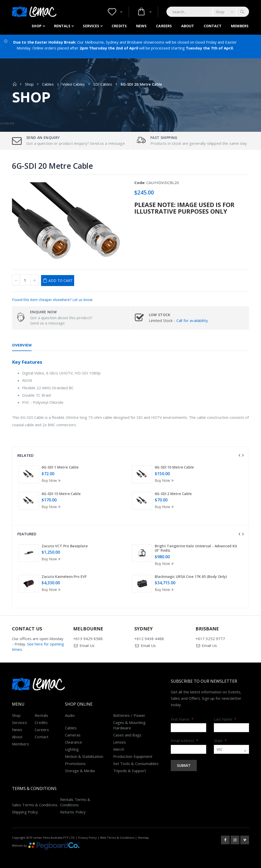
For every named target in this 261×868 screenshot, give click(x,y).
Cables (48, 84)
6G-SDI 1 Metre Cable (60, 467)
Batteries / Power (129, 715)
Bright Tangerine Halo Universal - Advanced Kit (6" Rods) (196, 548)
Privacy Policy (87, 838)
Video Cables (74, 84)
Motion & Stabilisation (84, 756)
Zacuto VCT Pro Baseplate (65, 546)
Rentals (62, 26)
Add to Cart (61, 281)
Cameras (73, 735)
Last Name (225, 719)
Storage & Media (80, 771)
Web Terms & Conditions (117, 838)
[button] (115, 12)
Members (240, 26)
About (188, 26)
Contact (213, 26)
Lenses (120, 742)
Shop (36, 26)
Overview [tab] (22, 345)
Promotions (75, 763)
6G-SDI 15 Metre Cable (61, 494)
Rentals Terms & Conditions (75, 802)
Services (91, 26)
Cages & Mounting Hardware (129, 725)
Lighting (72, 749)
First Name (182, 719)
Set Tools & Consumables (136, 763)
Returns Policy (73, 812)
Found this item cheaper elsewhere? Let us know (52, 300)
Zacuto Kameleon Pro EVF (64, 576)
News (141, 26)
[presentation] (239, 455)
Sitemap (143, 838)
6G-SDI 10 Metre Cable (174, 467)
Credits (119, 26)
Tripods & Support (130, 771)
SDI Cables (103, 84)
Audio (70, 715)
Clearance (74, 742)
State (220, 741)
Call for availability (192, 320)
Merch (119, 749)
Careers (164, 26)
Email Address (185, 741)
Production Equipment (133, 756)
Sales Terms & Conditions (35, 805)
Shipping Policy (25, 812)
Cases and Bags (127, 735)
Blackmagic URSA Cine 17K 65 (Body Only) (191, 576)
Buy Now (52, 480)
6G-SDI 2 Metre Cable (173, 494)
